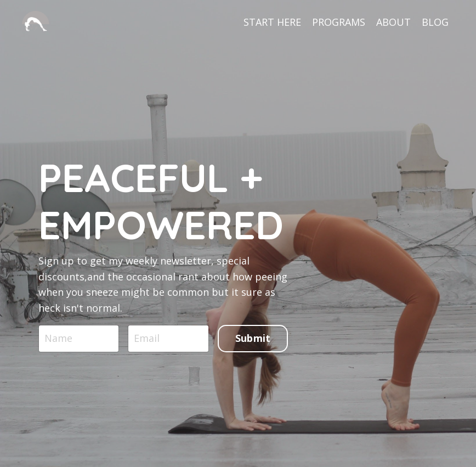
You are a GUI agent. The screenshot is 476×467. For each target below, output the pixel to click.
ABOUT (393, 22)
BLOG (435, 22)
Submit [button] (253, 338)
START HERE (272, 22)
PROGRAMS (339, 22)
